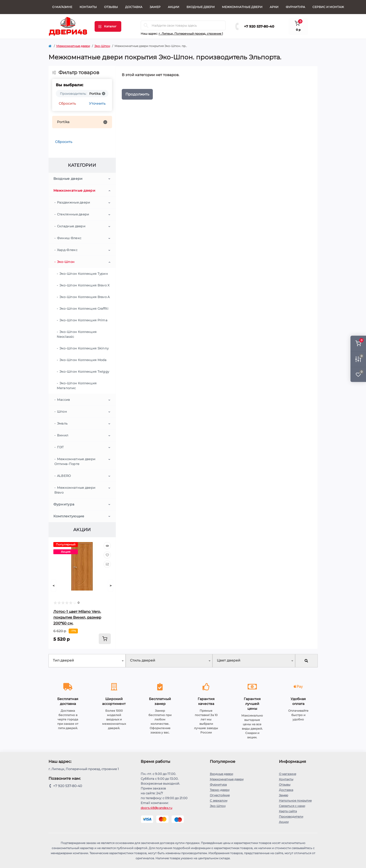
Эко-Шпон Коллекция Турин (84, 274)
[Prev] (54, 586)
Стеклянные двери (73, 214)
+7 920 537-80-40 (259, 26)
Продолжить (137, 94)
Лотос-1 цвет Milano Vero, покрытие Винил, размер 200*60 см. (77, 617)
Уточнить (97, 103)
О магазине (62, 7)
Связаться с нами (292, 806)
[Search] (146, 25)
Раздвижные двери (74, 202)
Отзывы (111, 7)
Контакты (88, 7)
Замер (155, 7)
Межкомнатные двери (242, 7)
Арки (274, 7)
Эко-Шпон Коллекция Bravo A (85, 297)
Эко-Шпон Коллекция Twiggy (84, 371)
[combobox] (87, 661)
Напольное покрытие (295, 801)
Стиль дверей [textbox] (143, 660)
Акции (174, 7)
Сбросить (67, 103)
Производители (291, 817)
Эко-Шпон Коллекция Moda (83, 360)
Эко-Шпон (102, 46)
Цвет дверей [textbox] (229, 660)
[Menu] (108, 26)
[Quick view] (107, 546)
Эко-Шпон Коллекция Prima (83, 320)
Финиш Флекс (69, 238)
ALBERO (64, 476)
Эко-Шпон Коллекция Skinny (84, 348)
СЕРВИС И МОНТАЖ (328, 7)
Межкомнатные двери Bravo (75, 490)
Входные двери (201, 7)
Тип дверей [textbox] (63, 660)
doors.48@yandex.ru (156, 808)
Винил (63, 435)
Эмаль (62, 423)
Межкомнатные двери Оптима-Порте (75, 461)
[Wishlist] (107, 555)
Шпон (62, 411)
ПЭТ (61, 447)
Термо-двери (220, 790)
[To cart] (105, 639)
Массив (64, 400)
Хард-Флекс (67, 250)
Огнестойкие (220, 795)
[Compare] (107, 564)
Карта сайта (288, 811)
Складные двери (71, 226)
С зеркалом (219, 801)
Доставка (134, 7)
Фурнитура (295, 7)
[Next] (111, 586)
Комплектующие (69, 516)
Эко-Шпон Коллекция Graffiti (84, 308)
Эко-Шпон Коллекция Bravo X (85, 285)
